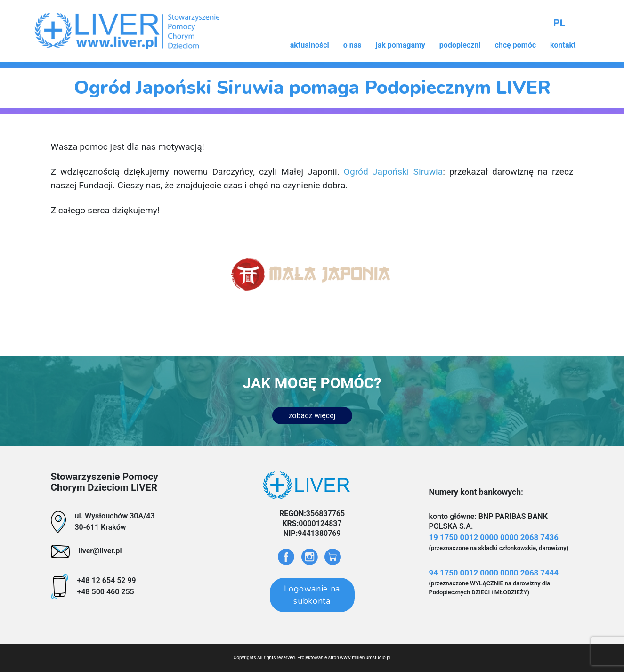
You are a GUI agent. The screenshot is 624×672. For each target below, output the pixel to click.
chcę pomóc (515, 45)
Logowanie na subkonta (312, 595)
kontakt (563, 45)
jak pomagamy (401, 45)
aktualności (310, 45)
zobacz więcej (312, 416)
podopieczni (460, 45)
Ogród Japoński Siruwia (393, 172)
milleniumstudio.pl (371, 658)
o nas (353, 45)
